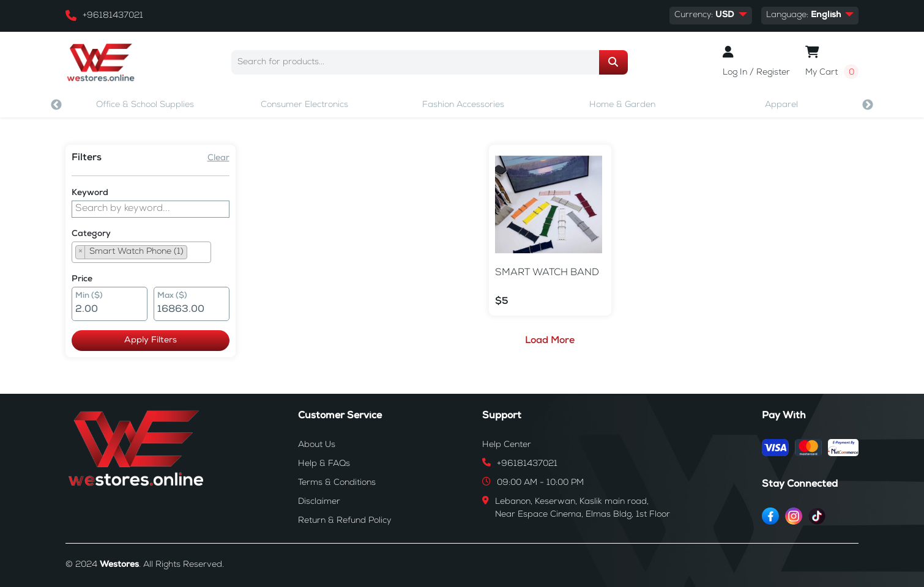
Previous (56, 105)
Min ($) (89, 296)
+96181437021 (113, 16)
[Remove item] (80, 252)
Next (868, 105)
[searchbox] (194, 254)
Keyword (90, 193)
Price (82, 279)
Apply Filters (141, 341)
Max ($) (163, 296)
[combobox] (141, 252)
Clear (200, 158)
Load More (541, 341)
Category (91, 234)
